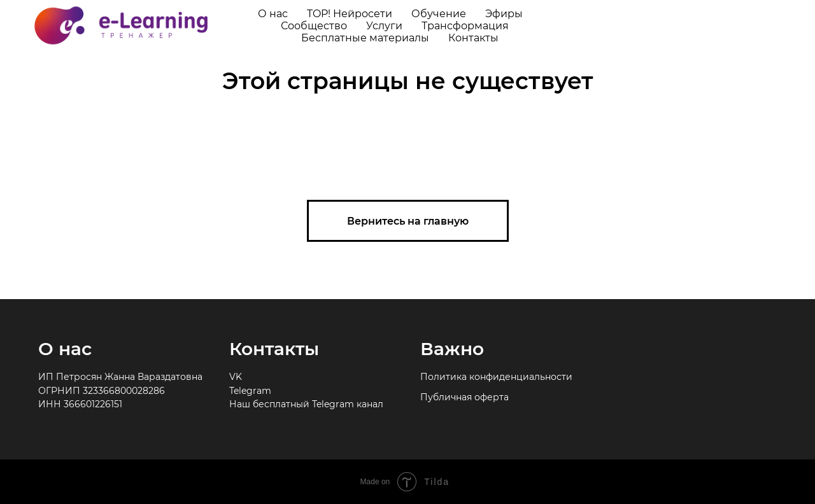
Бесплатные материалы (365, 38)
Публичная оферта (464, 397)
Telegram (250, 391)
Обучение (439, 14)
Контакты (473, 38)
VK (236, 377)
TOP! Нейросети (350, 14)
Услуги (384, 26)
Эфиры (504, 14)
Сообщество (314, 26)
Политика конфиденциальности (496, 377)
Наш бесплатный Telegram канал (306, 404)
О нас (273, 14)
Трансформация (465, 26)
